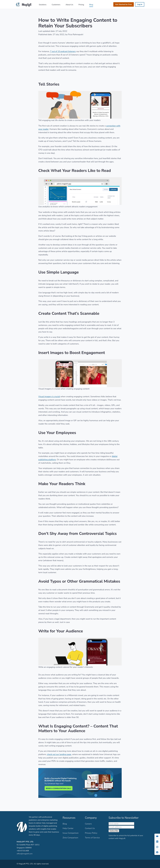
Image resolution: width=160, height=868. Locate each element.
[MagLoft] (24, 4)
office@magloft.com (25, 854)
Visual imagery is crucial (49, 397)
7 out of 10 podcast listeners (63, 51)
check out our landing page (59, 754)
